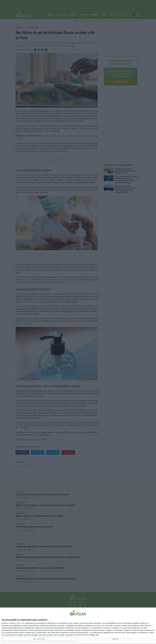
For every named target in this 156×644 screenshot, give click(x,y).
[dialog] (78, 626)
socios (22, 623)
